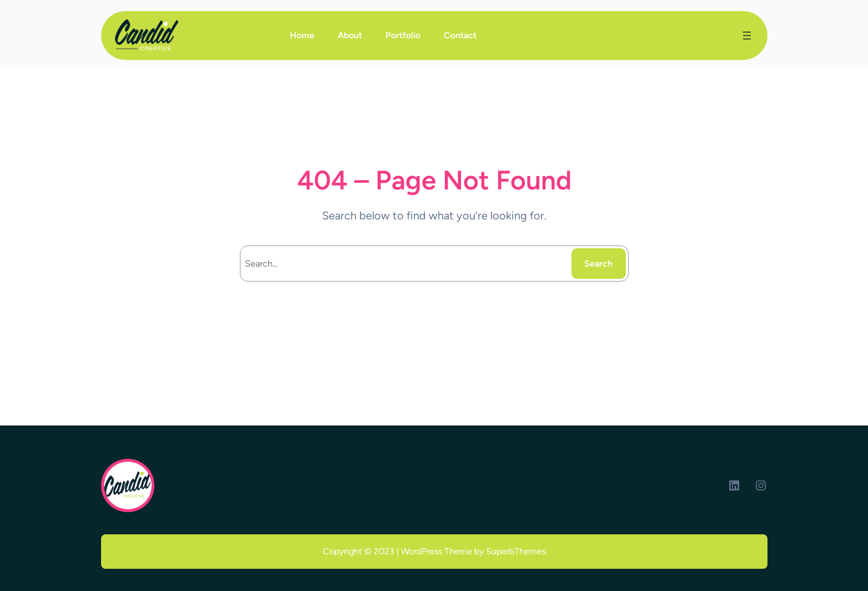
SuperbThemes (516, 551)
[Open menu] (747, 36)
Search (598, 264)
